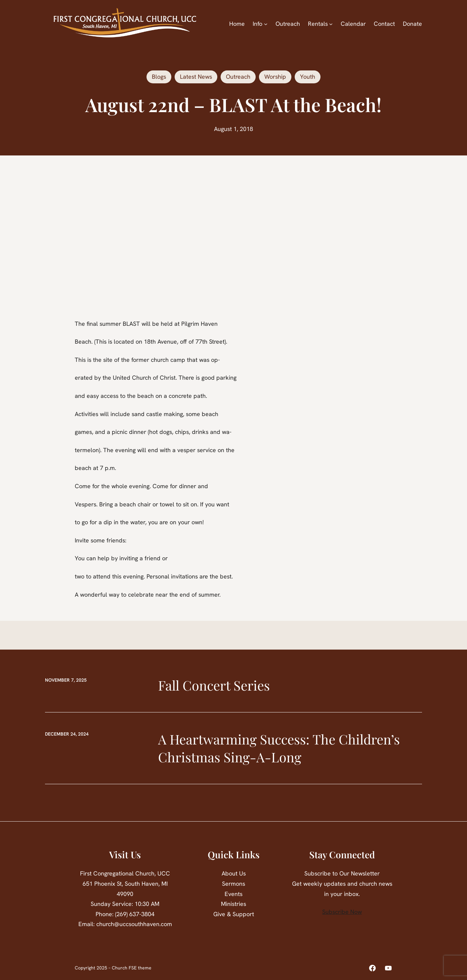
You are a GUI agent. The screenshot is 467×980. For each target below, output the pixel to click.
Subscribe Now (342, 912)
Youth (308, 77)
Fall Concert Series (214, 685)
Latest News (196, 77)
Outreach (238, 77)
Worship (275, 77)
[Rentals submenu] (331, 24)
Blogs (159, 77)
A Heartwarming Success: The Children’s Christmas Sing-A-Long (279, 748)
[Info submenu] (266, 24)
